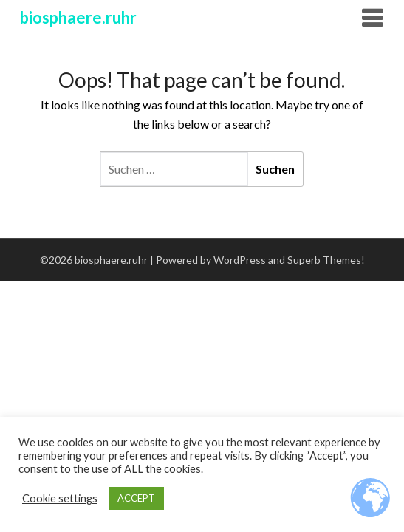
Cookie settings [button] (60, 498)
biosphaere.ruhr (78, 17)
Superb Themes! (326, 260)
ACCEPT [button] (136, 498)
